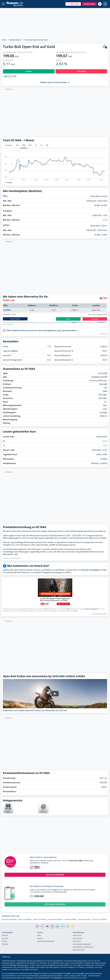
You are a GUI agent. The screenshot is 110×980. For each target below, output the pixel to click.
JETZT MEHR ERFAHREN (55, 904)
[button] (73, 4)
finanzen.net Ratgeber (91, 570)
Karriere (5, 939)
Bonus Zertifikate (25, 919)
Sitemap (5, 944)
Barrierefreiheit (79, 950)
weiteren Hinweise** (92, 609)
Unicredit (103, 384)
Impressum (77, 936)
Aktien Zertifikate (40, 919)
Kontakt (5, 936)
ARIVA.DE (58, 978)
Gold (105, 391)
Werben (40, 939)
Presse (4, 941)
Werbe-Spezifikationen (46, 941)
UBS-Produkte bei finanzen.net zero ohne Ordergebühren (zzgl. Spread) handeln (42, 330)
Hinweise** (101, 323)
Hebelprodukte (15, 40)
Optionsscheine (84, 919)
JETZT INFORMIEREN (55, 875)
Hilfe (39, 936)
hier (46, 609)
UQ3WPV (7, 310)
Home (4, 40)
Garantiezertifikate (56, 919)
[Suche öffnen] (100, 4)
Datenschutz (78, 939)
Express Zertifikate (100, 919)
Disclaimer (77, 941)
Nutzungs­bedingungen (82, 944)
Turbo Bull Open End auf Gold (36, 40)
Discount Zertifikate (9, 919)
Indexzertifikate (71, 919)
